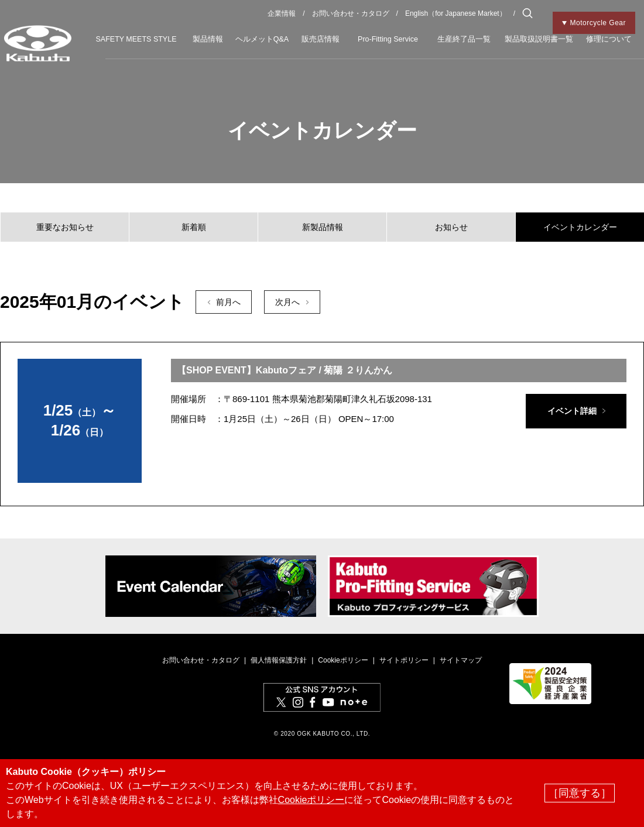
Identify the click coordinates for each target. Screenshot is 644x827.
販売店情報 (321, 39)
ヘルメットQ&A (262, 39)
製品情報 (208, 39)
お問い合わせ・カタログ (351, 13)
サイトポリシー (404, 660)
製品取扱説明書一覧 (539, 39)
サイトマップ (461, 660)
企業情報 (282, 13)
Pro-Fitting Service (388, 39)
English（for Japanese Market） (456, 13)
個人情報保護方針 (279, 660)
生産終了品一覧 (464, 39)
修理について (609, 39)
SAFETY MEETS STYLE (136, 39)
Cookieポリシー (343, 660)
